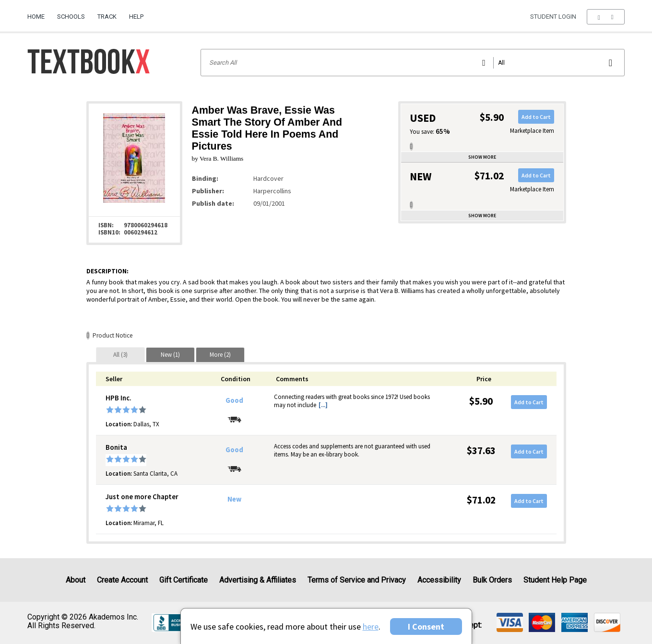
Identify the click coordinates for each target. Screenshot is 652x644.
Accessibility (439, 580)
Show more (482, 157)
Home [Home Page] (36, 17)
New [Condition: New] (234, 499)
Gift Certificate (184, 580)
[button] (606, 17)
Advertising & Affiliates (258, 580)
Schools (71, 17)
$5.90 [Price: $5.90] (481, 401)
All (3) (120, 355)
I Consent (426, 626)
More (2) (220, 355)
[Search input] (413, 63)
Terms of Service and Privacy (357, 580)
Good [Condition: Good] (234, 400)
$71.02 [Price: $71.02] (481, 500)
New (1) (170, 355)
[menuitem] (39, 13)
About (76, 580)
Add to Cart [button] (536, 117)
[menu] (606, 17)
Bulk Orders (492, 580)
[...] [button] (323, 405)
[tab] (120, 355)
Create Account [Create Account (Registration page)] (122, 580)
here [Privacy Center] (371, 626)
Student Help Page (555, 580)
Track (107, 17)
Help (136, 17)
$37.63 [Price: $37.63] (481, 451)
